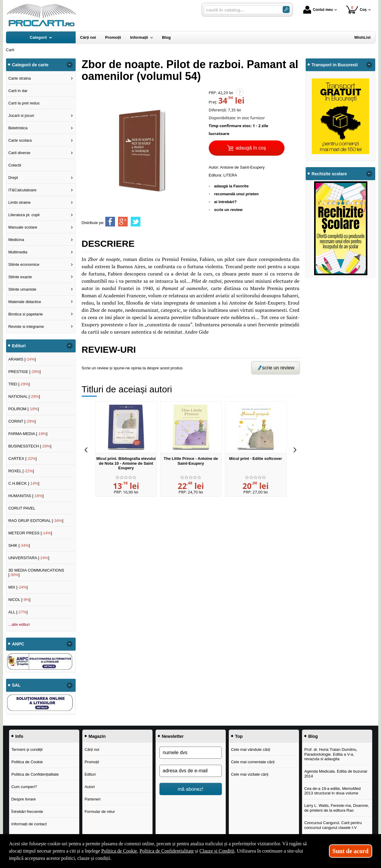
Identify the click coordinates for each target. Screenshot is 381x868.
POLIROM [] (23, 409)
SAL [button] (16, 685)
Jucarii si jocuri (21, 116)
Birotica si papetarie (25, 314)
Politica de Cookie (27, 762)
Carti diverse (19, 153)
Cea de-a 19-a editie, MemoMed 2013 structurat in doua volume (332, 791)
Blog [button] (313, 736)
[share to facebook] (110, 222)
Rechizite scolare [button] (329, 174)
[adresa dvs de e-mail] (191, 771)
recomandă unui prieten (236, 194)
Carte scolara (20, 140)
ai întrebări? (225, 202)
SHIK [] (19, 545)
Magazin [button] (97, 736)
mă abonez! (190, 789)
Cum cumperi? (24, 787)
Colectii (15, 165)
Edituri (90, 774)
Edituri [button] (19, 346)
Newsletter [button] (173, 736)
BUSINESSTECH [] (30, 446)
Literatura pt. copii (24, 215)
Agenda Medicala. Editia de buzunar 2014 (336, 774)
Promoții (92, 762)
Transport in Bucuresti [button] (335, 65)
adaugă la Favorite (232, 186)
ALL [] (18, 612)
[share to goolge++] (123, 222)
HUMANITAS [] (26, 496)
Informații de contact (29, 824)
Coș (356, 10)
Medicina (16, 240)
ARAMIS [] (22, 359)
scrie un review (228, 210)
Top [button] (239, 736)
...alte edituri (19, 624)
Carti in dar (18, 91)
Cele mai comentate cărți (253, 762)
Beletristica (18, 128)
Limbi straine (19, 202)
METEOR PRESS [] (30, 533)
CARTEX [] (22, 459)
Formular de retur (100, 812)
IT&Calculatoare (22, 190)
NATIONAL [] (24, 396)
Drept (13, 178)
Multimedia (18, 252)
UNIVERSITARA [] (29, 558)
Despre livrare (23, 799)
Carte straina (19, 78)
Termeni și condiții (27, 749)
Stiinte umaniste (22, 289)
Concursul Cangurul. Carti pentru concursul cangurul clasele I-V (333, 825)
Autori (90, 787)
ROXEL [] (21, 471)
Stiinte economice (24, 264)
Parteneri (92, 799)
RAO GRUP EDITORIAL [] (36, 521)
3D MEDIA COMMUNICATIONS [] (36, 573)
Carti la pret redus (24, 103)
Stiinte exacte (20, 277)
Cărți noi (92, 749)
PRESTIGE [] (24, 372)
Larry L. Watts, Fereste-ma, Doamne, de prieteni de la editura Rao (337, 808)
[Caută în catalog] (286, 10)
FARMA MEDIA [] (28, 434)
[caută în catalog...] (241, 10)
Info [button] (19, 736)
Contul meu (318, 10)
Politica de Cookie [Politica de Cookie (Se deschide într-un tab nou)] (119, 851)
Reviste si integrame (26, 327)
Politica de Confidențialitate (35, 774)
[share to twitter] (136, 222)
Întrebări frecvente (27, 812)
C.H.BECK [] (24, 483)
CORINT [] (22, 421)
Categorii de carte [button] (30, 65)
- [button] (69, 65)
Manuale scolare (23, 227)
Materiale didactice (25, 302)
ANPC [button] (18, 644)
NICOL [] (19, 600)
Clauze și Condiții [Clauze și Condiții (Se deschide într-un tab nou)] (217, 851)
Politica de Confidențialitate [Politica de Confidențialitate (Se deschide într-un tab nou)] (167, 851)
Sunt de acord (351, 851)
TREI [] (19, 384)
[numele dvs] (191, 753)
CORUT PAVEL (22, 508)
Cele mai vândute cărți (250, 749)
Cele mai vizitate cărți (250, 774)
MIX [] (18, 587)
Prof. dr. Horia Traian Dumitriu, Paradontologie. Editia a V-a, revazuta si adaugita (331, 754)
